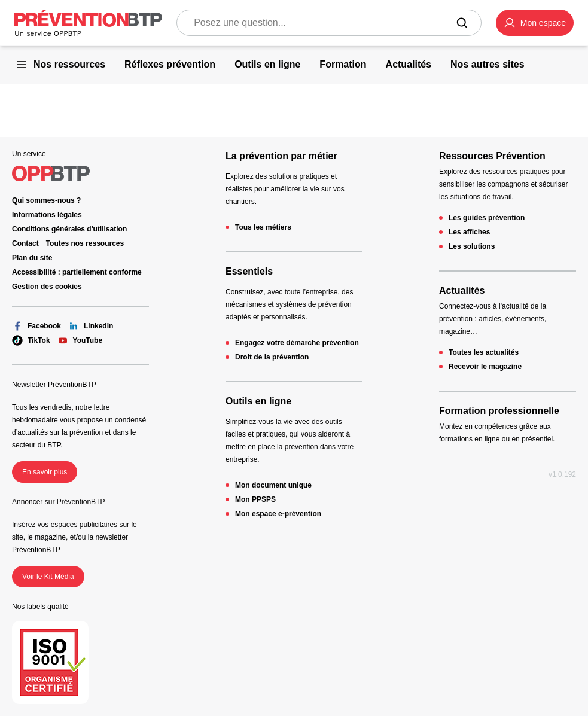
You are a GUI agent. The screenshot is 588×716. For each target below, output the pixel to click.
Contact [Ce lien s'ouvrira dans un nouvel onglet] (25, 243)
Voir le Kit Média (48, 577)
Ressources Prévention (492, 156)
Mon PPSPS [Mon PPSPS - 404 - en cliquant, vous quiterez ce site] (255, 499)
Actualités (462, 290)
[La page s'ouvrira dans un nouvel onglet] (535, 23)
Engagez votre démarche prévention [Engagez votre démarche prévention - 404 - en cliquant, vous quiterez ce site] (297, 343)
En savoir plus (45, 472)
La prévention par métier (281, 156)
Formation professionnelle (499, 411)
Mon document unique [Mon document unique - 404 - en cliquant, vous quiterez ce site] (273, 485)
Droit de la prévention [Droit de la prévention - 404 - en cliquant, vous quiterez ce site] (272, 357)
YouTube (80, 340)
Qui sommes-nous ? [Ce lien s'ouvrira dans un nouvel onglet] (46, 200)
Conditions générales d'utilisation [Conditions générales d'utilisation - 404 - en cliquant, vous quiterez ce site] (69, 229)
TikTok (31, 340)
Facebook (36, 326)
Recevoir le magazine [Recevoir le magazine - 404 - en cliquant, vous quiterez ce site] (485, 367)
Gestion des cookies (47, 287)
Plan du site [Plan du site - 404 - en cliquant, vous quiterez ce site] (32, 258)
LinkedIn (91, 326)
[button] (535, 23)
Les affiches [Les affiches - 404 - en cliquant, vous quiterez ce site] (469, 232)
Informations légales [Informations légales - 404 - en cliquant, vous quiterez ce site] (47, 215)
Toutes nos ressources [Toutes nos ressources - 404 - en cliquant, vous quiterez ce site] (85, 243)
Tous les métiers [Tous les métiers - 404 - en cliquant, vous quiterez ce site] (263, 227)
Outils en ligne (258, 401)
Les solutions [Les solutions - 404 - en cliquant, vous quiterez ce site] (472, 246)
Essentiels (249, 271)
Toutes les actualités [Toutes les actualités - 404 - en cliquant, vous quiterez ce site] (484, 352)
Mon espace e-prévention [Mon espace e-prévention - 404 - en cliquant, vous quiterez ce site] (278, 514)
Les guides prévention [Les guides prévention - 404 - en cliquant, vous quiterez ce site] (487, 218)
